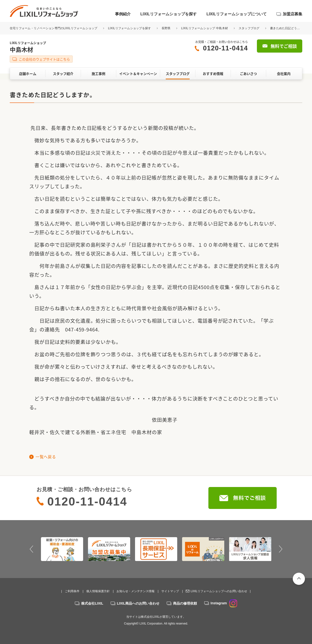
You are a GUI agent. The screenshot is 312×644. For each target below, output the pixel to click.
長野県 (166, 28)
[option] (62, 549)
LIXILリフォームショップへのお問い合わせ (219, 591)
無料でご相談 (284, 46)
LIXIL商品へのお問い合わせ (138, 603)
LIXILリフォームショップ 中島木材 (205, 28)
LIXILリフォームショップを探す (169, 14)
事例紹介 (123, 14)
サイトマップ (170, 591)
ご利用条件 (72, 591)
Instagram (224, 603)
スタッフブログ (249, 28)
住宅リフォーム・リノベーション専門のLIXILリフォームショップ (54, 28)
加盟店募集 (292, 14)
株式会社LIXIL (92, 603)
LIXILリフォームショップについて (237, 14)
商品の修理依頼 (185, 603)
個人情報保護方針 (98, 591)
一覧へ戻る (46, 457)
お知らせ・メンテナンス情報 (136, 591)
